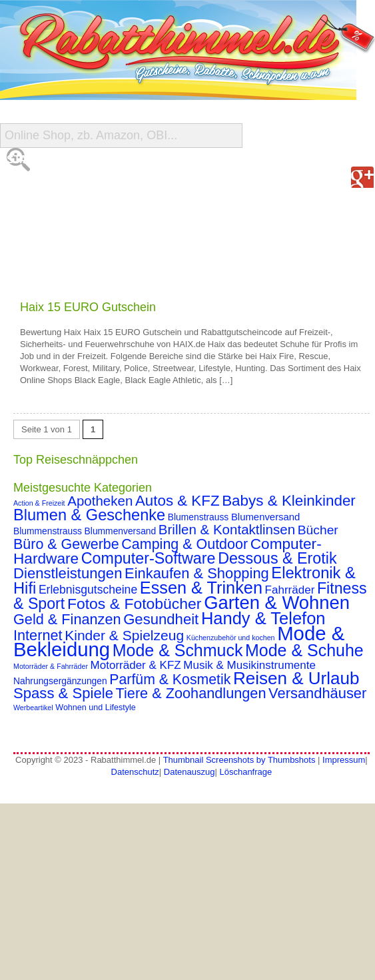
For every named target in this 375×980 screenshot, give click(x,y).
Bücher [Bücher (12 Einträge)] (318, 530)
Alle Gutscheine (57, 186)
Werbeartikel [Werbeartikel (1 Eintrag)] (33, 708)
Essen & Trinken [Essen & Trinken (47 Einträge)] (201, 588)
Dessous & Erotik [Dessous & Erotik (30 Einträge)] (277, 558)
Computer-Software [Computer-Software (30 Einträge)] (149, 558)
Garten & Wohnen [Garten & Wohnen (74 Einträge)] (277, 603)
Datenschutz (135, 772)
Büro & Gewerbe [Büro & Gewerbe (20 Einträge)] (66, 544)
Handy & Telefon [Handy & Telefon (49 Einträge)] (263, 618)
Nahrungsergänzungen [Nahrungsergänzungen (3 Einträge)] (60, 681)
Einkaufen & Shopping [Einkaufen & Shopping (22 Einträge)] (197, 573)
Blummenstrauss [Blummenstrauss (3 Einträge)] (48, 531)
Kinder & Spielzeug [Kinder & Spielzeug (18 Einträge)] (124, 635)
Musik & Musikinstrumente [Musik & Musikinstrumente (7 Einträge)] (249, 665)
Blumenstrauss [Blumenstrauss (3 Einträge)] (198, 517)
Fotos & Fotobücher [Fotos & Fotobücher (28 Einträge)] (135, 604)
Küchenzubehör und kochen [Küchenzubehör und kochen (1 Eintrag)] (231, 638)
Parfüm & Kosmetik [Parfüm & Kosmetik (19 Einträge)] (170, 680)
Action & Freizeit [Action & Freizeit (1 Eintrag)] (39, 503)
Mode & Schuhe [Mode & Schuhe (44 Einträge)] (304, 650)
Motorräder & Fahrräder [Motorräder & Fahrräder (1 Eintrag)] (51, 666)
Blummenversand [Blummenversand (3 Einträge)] (121, 531)
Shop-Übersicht (55, 213)
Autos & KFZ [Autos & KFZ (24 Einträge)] (178, 501)
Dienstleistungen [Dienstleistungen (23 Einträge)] (68, 573)
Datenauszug (189, 772)
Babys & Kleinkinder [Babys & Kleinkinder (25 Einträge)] (289, 501)
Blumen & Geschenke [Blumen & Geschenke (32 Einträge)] (89, 515)
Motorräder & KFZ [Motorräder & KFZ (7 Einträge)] (136, 665)
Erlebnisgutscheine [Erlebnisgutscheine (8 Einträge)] (88, 590)
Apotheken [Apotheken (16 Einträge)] (100, 501)
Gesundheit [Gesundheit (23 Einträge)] (161, 619)
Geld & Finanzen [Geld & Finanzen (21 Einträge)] (67, 619)
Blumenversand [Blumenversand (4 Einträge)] (265, 517)
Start (24, 160)
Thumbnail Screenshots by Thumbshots (239, 760)
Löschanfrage (245, 772)
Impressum (344, 760)
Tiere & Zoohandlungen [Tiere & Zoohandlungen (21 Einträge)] (191, 693)
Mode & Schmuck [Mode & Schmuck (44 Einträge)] (178, 650)
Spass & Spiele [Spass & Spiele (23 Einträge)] (63, 693)
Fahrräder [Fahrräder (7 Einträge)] (290, 590)
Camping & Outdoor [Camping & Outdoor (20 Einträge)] (185, 544)
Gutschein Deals (58, 266)
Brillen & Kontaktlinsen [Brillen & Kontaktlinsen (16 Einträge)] (227, 529)
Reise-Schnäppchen (66, 240)
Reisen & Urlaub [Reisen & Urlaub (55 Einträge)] (296, 678)
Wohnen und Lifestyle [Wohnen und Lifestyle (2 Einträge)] (96, 708)
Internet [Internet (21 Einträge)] (38, 635)
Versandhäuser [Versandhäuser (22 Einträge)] (317, 693)
